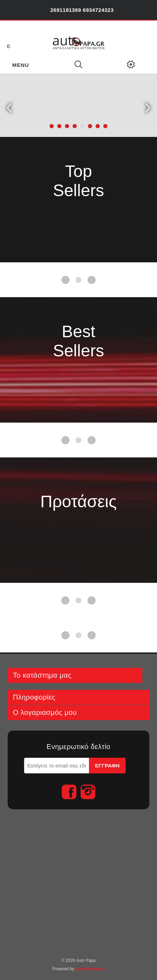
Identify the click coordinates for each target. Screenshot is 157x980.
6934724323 (98, 10)
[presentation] (9, 106)
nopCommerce (90, 969)
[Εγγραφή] (57, 766)
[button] (52, 126)
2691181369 (66, 10)
